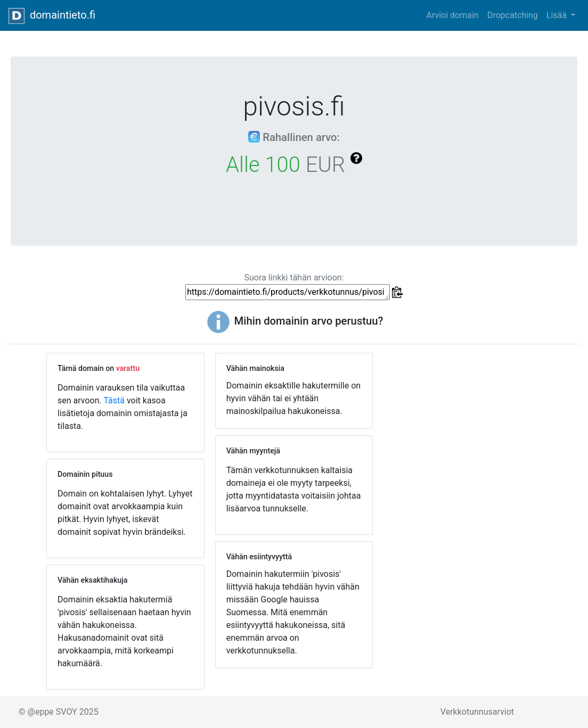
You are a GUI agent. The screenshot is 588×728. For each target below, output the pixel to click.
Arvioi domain (452, 15)
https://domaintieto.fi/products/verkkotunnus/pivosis (288, 292)
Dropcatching (513, 15)
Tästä (114, 400)
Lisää (558, 15)
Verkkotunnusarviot (477, 712)
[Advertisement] (463, 419)
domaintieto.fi (52, 16)
